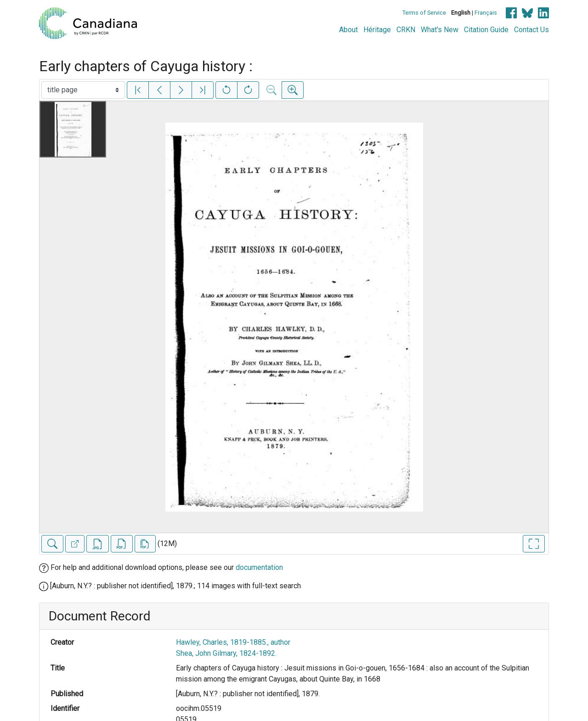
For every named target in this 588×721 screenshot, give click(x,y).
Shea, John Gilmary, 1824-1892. (226, 653)
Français (486, 13)
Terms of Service (424, 13)
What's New (440, 30)
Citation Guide (486, 30)
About (348, 30)
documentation (259, 567)
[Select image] (83, 90)
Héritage (377, 30)
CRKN (406, 30)
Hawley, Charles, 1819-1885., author (233, 642)
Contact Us (531, 30)
